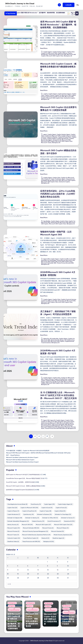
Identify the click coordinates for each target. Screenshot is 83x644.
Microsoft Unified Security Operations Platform (56, 427)
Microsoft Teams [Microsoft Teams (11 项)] (13, 535)
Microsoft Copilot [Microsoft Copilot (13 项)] (14, 528)
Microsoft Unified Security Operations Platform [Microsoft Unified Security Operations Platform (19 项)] (36, 535)
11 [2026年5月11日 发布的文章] (8, 570)
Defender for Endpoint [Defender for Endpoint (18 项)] (15, 518)
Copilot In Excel (62, 53)
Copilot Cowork (50, 95)
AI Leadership (54, 339)
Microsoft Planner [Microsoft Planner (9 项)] (63, 528)
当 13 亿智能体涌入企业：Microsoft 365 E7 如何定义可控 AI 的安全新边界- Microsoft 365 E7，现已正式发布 (59, 395)
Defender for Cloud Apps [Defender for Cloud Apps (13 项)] (63, 514)
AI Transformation (14, 609)
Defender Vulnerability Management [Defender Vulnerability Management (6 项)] (18, 521)
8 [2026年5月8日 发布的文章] (48, 566)
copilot (46, 94)
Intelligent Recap (46, 180)
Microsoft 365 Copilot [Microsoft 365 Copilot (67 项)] (43, 525)
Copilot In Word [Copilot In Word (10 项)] (60, 511)
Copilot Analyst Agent (59, 52)
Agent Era (46, 339)
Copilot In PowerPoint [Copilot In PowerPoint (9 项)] (29, 511)
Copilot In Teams (49, 179)
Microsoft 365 (62, 54)
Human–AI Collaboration (67, 340)
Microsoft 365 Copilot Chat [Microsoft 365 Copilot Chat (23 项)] (63, 525)
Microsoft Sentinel (67, 426)
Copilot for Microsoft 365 (49, 53)
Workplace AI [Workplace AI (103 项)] (49, 541)
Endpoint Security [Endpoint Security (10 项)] (38, 521)
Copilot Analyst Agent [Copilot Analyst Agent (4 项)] (65, 504)
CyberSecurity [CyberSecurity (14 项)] (29, 514)
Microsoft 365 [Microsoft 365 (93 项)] (27, 525)
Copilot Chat (71, 52)
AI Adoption (12, 603)
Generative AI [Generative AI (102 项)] (69, 521)
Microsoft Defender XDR (49, 263)
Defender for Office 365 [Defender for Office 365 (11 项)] (50, 518)
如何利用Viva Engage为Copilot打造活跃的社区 (20, 490)
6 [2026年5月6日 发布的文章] (28, 566)
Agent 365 (47, 259)
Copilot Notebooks (63, 138)
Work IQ (65, 428)
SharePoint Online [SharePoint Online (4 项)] (13, 541)
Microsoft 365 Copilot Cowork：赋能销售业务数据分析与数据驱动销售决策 (58, 67)
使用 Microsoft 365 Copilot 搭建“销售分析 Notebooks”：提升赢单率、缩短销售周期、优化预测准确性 (42, 13)
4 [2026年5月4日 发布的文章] (8, 566)
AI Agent (12, 606)
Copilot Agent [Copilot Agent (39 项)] (49, 504)
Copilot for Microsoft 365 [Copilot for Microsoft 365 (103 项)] (29, 508)
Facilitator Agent (60, 179)
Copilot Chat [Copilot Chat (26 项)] (12, 508)
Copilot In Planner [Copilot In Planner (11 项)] (13, 511)
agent (45, 134)
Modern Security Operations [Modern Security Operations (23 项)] (63, 535)
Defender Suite (62, 422)
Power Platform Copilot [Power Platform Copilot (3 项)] (31, 538)
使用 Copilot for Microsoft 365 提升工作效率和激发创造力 (23, 475)
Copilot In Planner (52, 137)
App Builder (47, 221)
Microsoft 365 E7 (46, 424)
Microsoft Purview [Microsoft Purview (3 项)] (13, 531)
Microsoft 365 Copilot (48, 141)
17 (47, 436)
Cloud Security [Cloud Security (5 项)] (36, 504)
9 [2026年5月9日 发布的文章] (57, 566)
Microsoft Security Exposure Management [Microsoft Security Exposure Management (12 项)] (35, 531)
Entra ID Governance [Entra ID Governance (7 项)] (54, 521)
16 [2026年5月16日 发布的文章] (58, 570)
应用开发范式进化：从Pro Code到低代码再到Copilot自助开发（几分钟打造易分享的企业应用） (58, 194)
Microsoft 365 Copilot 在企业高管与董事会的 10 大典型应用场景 (50, 619)
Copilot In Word (52, 138)
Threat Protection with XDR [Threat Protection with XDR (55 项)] (31, 541)
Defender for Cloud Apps (49, 260)
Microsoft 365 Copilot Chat (55, 56)
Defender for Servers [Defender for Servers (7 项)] (68, 518)
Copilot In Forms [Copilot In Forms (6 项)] (61, 508)
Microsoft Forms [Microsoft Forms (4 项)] (48, 528)
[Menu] (78, 5)
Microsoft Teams (46, 143)
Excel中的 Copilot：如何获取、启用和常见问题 (20, 482)
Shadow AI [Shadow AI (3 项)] (45, 538)
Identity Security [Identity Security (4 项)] (13, 525)
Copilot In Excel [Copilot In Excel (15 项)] (47, 508)
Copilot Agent (48, 52)
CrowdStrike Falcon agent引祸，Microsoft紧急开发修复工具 (24, 478)
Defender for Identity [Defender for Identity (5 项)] (32, 518)
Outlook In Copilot (69, 98)
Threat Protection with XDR (65, 263)
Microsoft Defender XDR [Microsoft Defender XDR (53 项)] (31, 528)
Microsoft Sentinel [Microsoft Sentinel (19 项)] (58, 531)
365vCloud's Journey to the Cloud (20, 4)
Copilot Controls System (69, 299)
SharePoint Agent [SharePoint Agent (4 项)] (58, 538)
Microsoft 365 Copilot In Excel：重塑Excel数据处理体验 (23, 486)
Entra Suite (71, 422)
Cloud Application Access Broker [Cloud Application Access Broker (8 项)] (17, 504)
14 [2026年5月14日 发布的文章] (38, 570)
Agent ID (53, 420)
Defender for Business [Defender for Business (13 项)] (44, 514)
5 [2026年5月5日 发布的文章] (18, 566)
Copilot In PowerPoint (65, 137)
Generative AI (53, 54)
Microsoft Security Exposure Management (58, 425)
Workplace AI (68, 56)
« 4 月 (9, 584)
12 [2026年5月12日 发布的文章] (18, 570)
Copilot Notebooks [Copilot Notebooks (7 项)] (14, 514)
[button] (69, 5)
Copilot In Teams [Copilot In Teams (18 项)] (46, 511)
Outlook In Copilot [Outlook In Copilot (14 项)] (14, 538)
